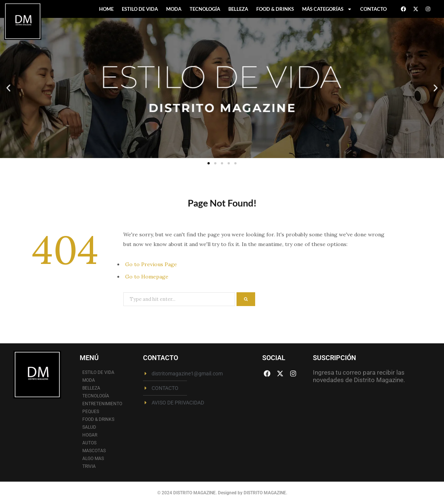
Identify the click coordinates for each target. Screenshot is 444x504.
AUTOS (89, 443)
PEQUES (91, 412)
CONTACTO (373, 9)
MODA (174, 9)
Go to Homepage (147, 277)
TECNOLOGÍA (205, 9)
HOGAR (90, 435)
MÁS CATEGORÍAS (327, 9)
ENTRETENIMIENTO (102, 404)
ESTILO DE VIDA (140, 9)
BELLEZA (238, 9)
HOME (106, 9)
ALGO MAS (93, 459)
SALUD (89, 427)
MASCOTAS (94, 451)
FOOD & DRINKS (275, 9)
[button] (8, 88)
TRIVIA (89, 466)
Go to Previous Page (151, 264)
